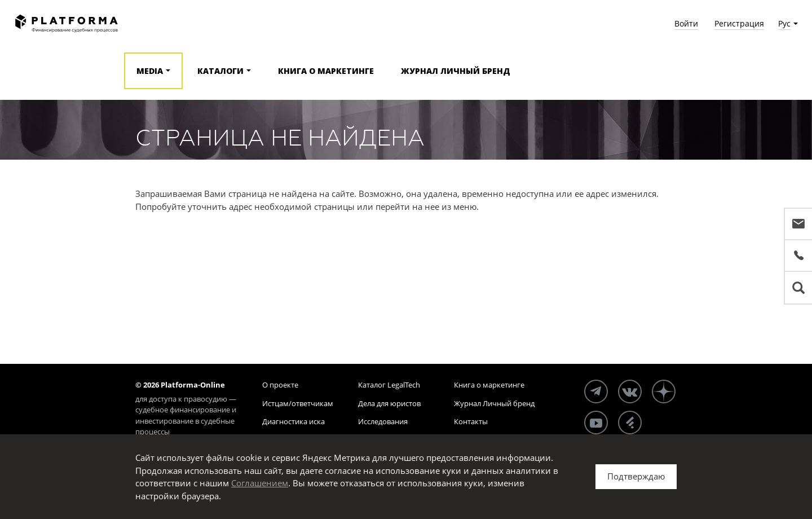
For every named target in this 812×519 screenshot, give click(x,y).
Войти (686, 23)
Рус (784, 23)
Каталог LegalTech (389, 385)
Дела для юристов (389, 403)
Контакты (471, 421)
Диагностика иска (294, 421)
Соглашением (260, 483)
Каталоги (220, 71)
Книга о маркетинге (326, 71)
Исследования (383, 421)
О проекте (280, 385)
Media (150, 71)
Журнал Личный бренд (456, 71)
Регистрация (739, 23)
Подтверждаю (636, 476)
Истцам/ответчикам (298, 403)
